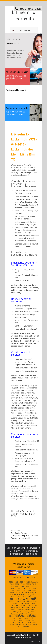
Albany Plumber (17, 531)
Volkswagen (29, 423)
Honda (24, 405)
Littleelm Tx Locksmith (24, 15)
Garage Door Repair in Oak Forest (25, 536)
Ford (18, 405)
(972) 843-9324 (31, 9)
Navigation (21, 30)
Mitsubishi (22, 418)
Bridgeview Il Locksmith (21, 538)
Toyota (14, 408)
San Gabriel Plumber (19, 533)
